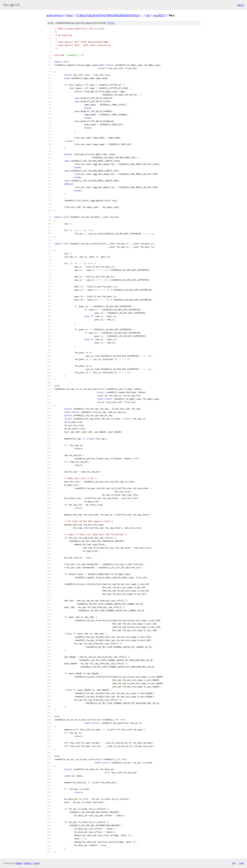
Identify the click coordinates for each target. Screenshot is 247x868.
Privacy (28, 863)
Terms (36, 863)
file (111, 23)
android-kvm (55, 15)
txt (234, 863)
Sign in (241, 5)
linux (69, 15)
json (241, 863)
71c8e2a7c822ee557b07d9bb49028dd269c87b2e (107, 15)
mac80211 (160, 15)
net (148, 15)
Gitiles (19, 863)
